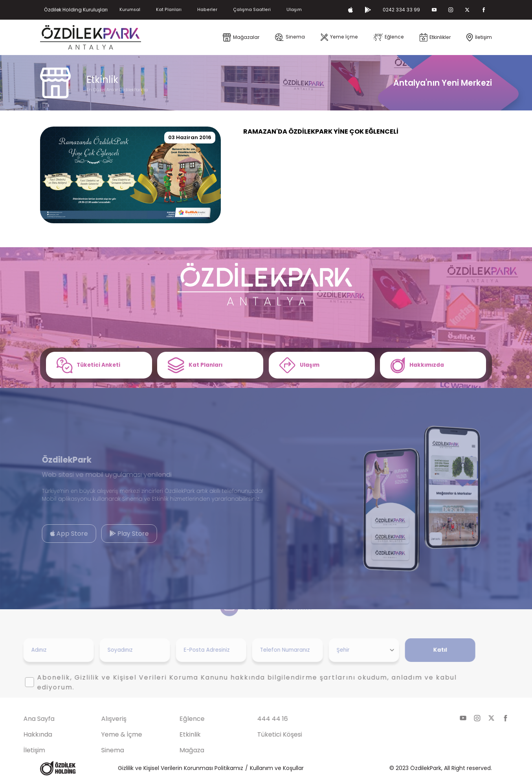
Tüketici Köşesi (266, 734)
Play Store (116, 534)
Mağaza (178, 750)
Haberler (207, 10)
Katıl (426, 650)
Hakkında (24, 734)
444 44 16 (259, 719)
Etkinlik (176, 734)
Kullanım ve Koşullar (277, 768)
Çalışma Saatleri (252, 10)
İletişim (20, 750)
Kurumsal (130, 10)
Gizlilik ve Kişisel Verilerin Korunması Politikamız (181, 768)
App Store (55, 534)
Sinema (99, 750)
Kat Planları (169, 10)
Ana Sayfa (25, 719)
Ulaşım (294, 10)
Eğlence (178, 719)
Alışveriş (100, 719)
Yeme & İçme (108, 734)
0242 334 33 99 (401, 10)
